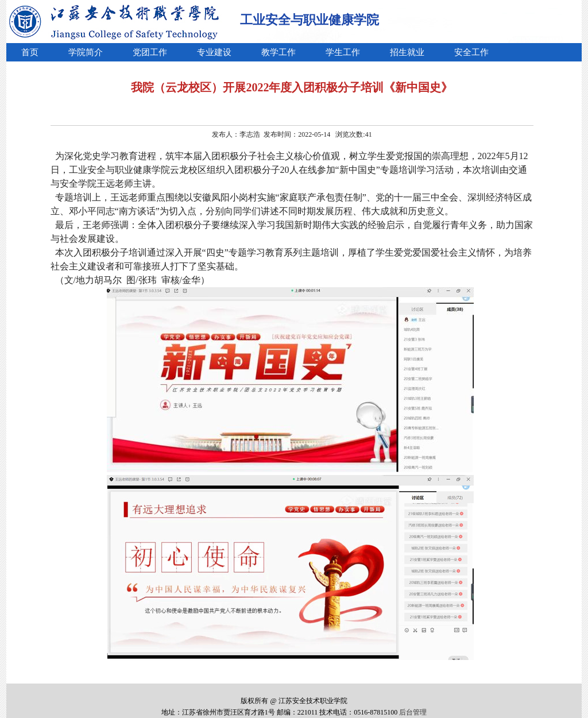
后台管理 (413, 712)
